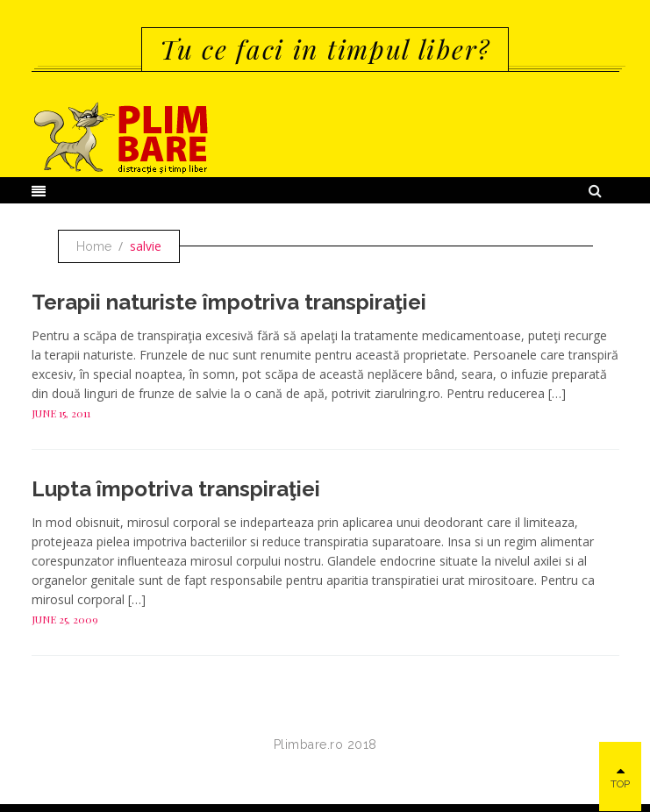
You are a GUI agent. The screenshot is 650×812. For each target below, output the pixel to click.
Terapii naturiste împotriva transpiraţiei (229, 302)
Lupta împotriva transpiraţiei (176, 489)
